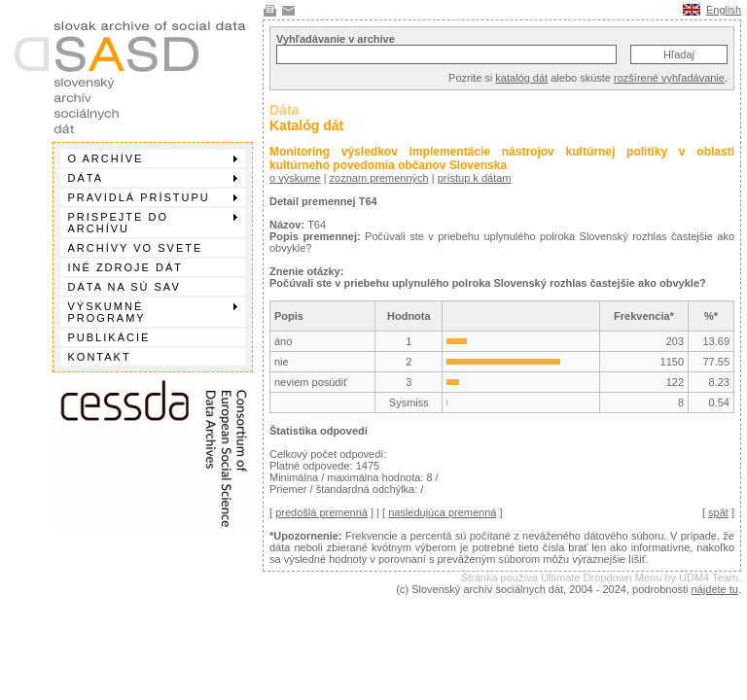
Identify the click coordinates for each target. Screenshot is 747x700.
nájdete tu (715, 589)
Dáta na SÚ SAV (124, 287)
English (724, 10)
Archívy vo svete (136, 248)
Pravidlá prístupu (153, 197)
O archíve (153, 158)
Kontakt (100, 357)
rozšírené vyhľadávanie (669, 78)
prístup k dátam (475, 178)
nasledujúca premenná (442, 512)
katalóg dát (521, 78)
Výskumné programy (153, 312)
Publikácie (109, 337)
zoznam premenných (379, 178)
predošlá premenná (321, 512)
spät (718, 512)
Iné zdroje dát (125, 267)
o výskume (295, 178)
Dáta (153, 178)
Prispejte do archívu (153, 223)
